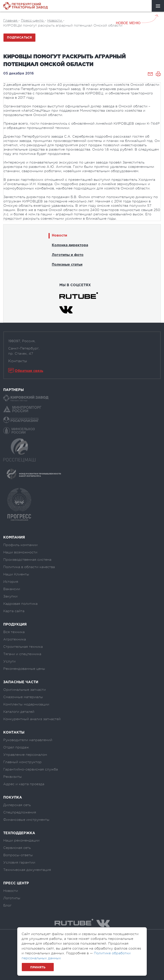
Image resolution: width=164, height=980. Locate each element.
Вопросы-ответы (18, 855)
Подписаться (20, 38)
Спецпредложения (20, 812)
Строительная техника (23, 647)
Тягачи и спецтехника (22, 654)
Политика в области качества (29, 567)
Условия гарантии (19, 862)
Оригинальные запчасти (24, 690)
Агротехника (15, 639)
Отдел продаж (16, 747)
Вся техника (14, 632)
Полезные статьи (67, 265)
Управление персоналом (25, 755)
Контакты (18, 361)
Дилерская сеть (17, 805)
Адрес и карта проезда (24, 784)
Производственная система (27, 560)
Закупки (10, 596)
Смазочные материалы (23, 697)
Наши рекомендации (21, 840)
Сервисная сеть (17, 848)
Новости (59, 236)
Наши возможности (20, 552)
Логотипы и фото (68, 255)
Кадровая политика (20, 604)
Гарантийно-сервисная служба (31, 769)
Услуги (9, 661)
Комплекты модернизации (26, 704)
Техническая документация (27, 870)
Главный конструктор (22, 762)
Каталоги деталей (19, 712)
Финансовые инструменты (26, 820)
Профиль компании (20, 545)
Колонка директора (70, 245)
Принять (38, 967)
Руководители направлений (28, 740)
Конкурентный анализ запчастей (32, 719)
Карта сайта (14, 611)
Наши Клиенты (16, 574)
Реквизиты (13, 777)
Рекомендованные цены (24, 669)
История (11, 582)
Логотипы (12, 898)
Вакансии (12, 589)
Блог (7, 905)
